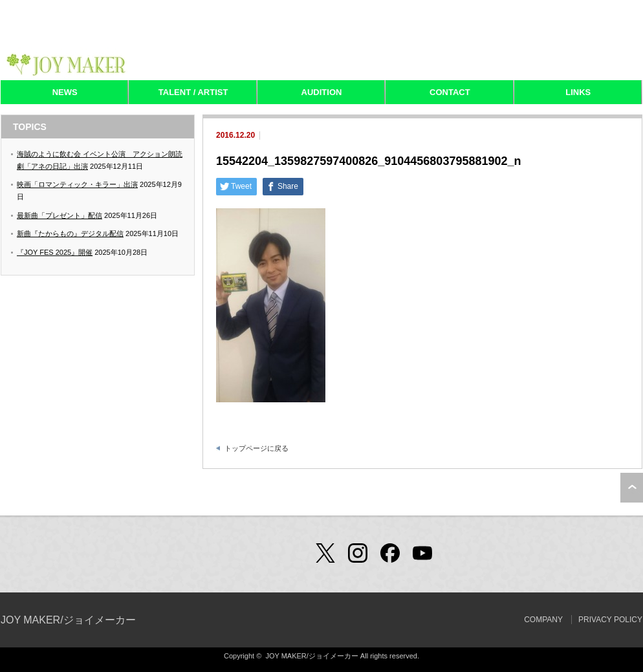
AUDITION (322, 92)
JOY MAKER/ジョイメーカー (68, 620)
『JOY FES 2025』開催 (55, 252)
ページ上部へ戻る (632, 488)
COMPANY (543, 620)
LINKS (578, 92)
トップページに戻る (256, 448)
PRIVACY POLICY (610, 620)
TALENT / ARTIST (193, 92)
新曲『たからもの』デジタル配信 (70, 233)
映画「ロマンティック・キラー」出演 (77, 184)
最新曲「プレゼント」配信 (60, 215)
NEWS (65, 92)
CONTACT (450, 92)
